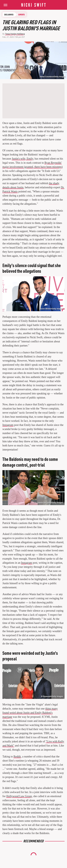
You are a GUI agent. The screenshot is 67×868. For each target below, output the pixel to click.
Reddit (17, 757)
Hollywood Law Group (19, 796)
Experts (21, 14)
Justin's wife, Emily (22, 159)
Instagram (8, 425)
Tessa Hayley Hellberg (15, 34)
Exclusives (9, 14)
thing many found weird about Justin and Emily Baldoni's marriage (30, 713)
